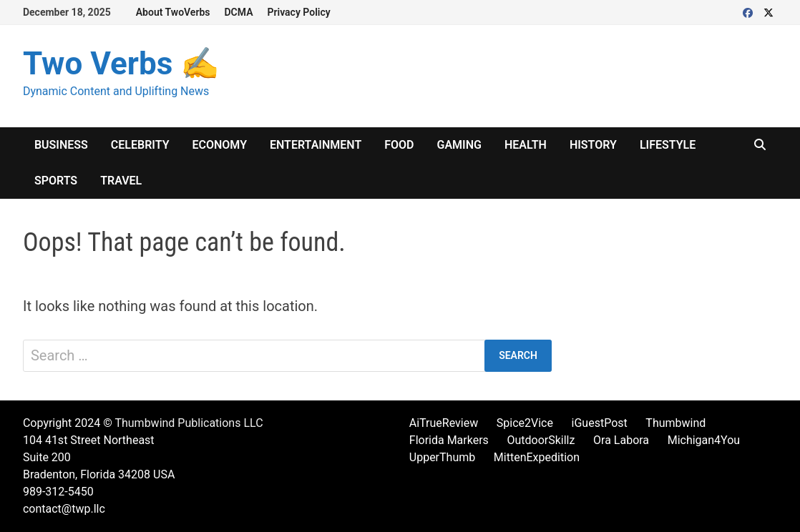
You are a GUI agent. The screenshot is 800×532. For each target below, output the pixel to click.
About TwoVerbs (173, 12)
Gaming (459, 145)
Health (526, 145)
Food (399, 145)
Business (61, 145)
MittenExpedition (537, 457)
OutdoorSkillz (541, 440)
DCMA (239, 12)
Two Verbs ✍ (121, 64)
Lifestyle (668, 145)
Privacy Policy (299, 12)
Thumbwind (675, 423)
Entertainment (316, 145)
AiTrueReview (444, 423)
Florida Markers (449, 440)
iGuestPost (600, 423)
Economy (220, 145)
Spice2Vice (525, 423)
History (593, 145)
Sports (56, 181)
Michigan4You (704, 440)
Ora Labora (621, 440)
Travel (121, 181)
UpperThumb (442, 457)
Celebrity (140, 145)
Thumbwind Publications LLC (189, 423)
